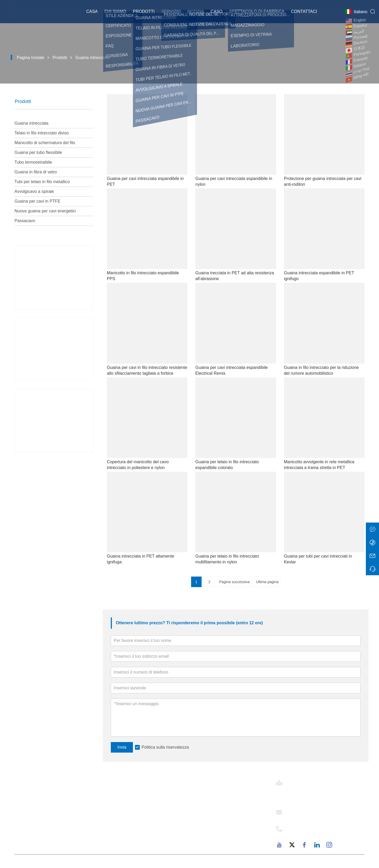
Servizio (171, 12)
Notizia (196, 12)
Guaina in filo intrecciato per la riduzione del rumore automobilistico (321, 370)
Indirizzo (300, 781)
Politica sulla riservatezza (165, 747)
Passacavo (25, 221)
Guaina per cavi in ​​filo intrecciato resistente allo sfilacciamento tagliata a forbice (147, 370)
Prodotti (144, 12)
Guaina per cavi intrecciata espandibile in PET (145, 181)
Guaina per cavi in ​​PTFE (37, 201)
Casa (92, 12)
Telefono (300, 827)
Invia (122, 747)
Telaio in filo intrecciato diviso (42, 133)
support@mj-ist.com (309, 817)
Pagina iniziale (31, 58)
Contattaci (304, 12)
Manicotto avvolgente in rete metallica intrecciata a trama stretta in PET (319, 465)
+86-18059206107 (307, 833)
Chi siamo (115, 12)
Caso (216, 12)
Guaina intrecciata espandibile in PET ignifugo (319, 276)
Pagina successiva (235, 582)
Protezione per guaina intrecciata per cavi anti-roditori (323, 181)
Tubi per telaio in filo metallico (42, 182)
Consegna (115, 796)
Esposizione (117, 822)
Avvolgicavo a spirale (34, 191)
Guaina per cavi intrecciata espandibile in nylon (234, 181)
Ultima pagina (267, 582)
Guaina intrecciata (92, 58)
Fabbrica (199, 831)
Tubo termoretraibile (33, 162)
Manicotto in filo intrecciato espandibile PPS (143, 276)
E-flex (196, 796)
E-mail (296, 811)
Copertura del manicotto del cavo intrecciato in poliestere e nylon (138, 465)
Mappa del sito (119, 831)
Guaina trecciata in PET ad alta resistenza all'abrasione (235, 276)
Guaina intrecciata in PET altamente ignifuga (141, 559)
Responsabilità (205, 822)
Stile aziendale (205, 804)
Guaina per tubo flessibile (38, 152)
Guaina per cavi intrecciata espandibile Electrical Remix (231, 370)
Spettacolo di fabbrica (257, 12)
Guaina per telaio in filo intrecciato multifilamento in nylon (227, 559)
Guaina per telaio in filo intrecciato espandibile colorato (227, 465)
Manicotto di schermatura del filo (45, 143)
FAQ (194, 840)
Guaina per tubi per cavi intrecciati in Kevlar (318, 559)
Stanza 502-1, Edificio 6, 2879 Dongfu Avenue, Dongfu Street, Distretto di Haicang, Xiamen (320, 794)
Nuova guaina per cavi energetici (45, 211)
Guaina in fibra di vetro (36, 172)
